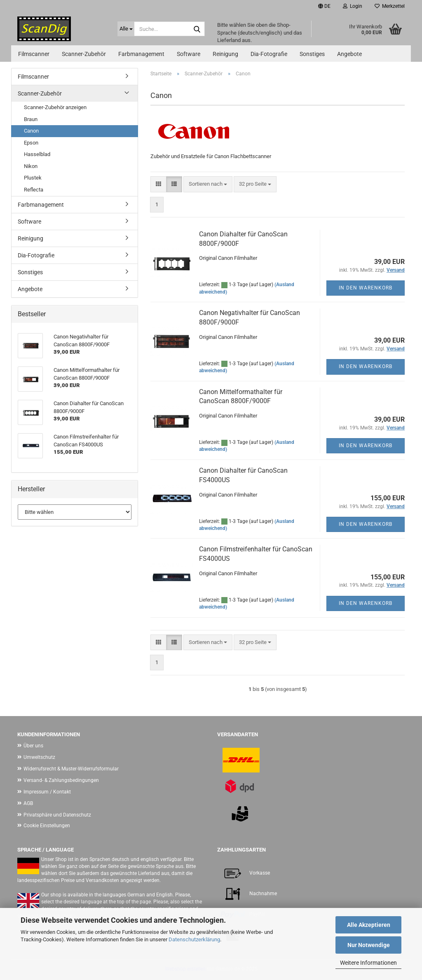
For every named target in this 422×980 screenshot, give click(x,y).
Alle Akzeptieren (369, 925)
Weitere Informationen (368, 963)
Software (189, 54)
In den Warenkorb (366, 288)
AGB (28, 803)
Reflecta (34, 190)
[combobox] (208, 184)
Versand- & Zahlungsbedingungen (61, 780)
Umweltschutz (39, 757)
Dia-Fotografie (269, 54)
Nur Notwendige (369, 945)
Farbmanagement (141, 54)
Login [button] (353, 6)
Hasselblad (37, 154)
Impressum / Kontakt (47, 792)
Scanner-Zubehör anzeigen (55, 107)
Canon (31, 131)
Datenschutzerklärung (194, 939)
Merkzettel (390, 6)
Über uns (33, 746)
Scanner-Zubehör (84, 54)
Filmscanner (34, 54)
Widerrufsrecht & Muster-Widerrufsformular (71, 769)
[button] (324, 6)
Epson (31, 143)
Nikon (31, 166)
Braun (31, 119)
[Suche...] (126, 29)
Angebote (349, 54)
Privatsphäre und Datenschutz (57, 815)
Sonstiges (312, 54)
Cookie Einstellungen (47, 826)
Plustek (33, 178)
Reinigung (225, 54)
